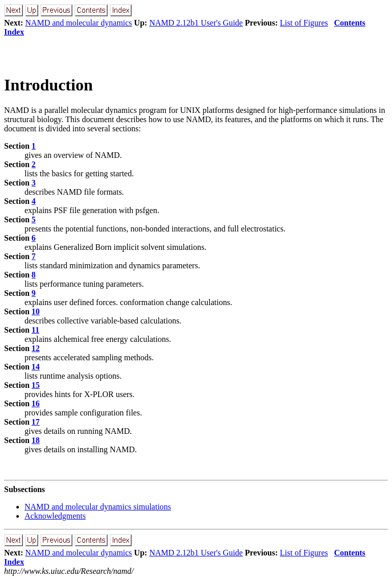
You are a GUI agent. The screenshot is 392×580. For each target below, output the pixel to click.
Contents (350, 23)
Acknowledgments (55, 516)
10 (36, 311)
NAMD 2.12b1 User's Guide (196, 23)
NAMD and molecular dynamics (78, 23)
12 (36, 348)
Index (14, 32)
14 (36, 367)
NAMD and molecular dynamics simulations (98, 507)
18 (36, 440)
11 (35, 330)
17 (36, 422)
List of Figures (304, 23)
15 (36, 385)
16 (36, 403)
